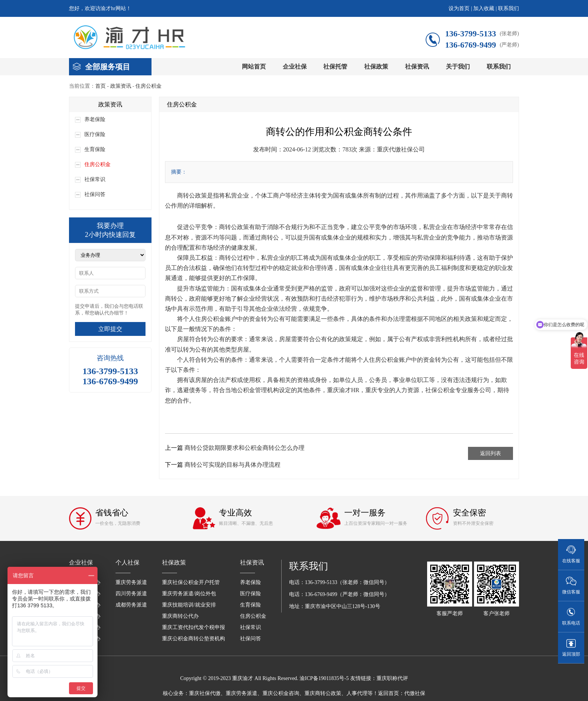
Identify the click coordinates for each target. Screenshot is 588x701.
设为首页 (459, 8)
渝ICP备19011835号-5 (324, 678)
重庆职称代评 (392, 678)
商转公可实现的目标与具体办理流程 (232, 465)
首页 (100, 86)
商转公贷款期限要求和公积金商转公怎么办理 (244, 448)
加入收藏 (484, 8)
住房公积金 (148, 86)
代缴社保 (415, 693)
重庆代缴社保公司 (401, 149)
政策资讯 (121, 86)
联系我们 (508, 8)
